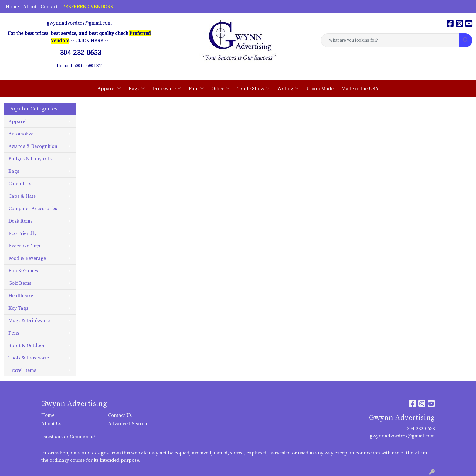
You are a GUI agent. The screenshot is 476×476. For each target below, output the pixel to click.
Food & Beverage (27, 258)
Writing (288, 89)
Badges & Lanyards (30, 159)
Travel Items (22, 370)
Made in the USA (360, 89)
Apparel (109, 89)
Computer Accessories (33, 209)
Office (221, 89)
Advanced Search (128, 424)
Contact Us (120, 415)
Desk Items (20, 221)
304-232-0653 (421, 429)
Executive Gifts (24, 246)
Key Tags (18, 308)
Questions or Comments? (68, 437)
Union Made (320, 89)
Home (12, 7)
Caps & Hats (22, 196)
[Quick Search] (390, 40)
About (30, 7)
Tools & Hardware (29, 358)
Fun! (196, 89)
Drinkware (167, 89)
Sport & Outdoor (27, 345)
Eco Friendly (22, 233)
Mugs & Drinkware (29, 321)
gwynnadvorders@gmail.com (79, 23)
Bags (137, 89)
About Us (51, 424)
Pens (14, 333)
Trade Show (253, 89)
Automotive (21, 134)
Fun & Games (23, 271)
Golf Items (20, 283)
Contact (49, 7)
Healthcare (21, 296)
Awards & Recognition (33, 146)
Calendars (20, 184)
